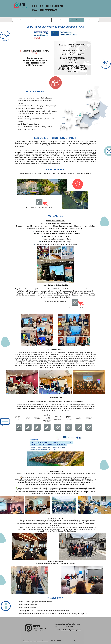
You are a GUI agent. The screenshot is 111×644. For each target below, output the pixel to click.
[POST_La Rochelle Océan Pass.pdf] (37, 427)
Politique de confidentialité (41, 641)
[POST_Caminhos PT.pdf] (19, 427)
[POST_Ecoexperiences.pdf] (47, 427)
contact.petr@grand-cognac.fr (71, 630)
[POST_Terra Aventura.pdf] (79, 427)
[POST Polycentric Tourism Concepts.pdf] (58, 427)
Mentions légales (27, 641)
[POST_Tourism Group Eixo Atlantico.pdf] (68, 427)
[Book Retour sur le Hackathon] (75, 304)
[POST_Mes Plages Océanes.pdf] (89, 427)
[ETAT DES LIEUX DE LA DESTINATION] (39, 204)
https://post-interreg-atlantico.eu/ (41, 602)
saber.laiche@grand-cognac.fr (59, 611)
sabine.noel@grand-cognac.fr (77, 614)
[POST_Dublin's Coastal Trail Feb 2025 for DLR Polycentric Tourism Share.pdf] (28, 427)
